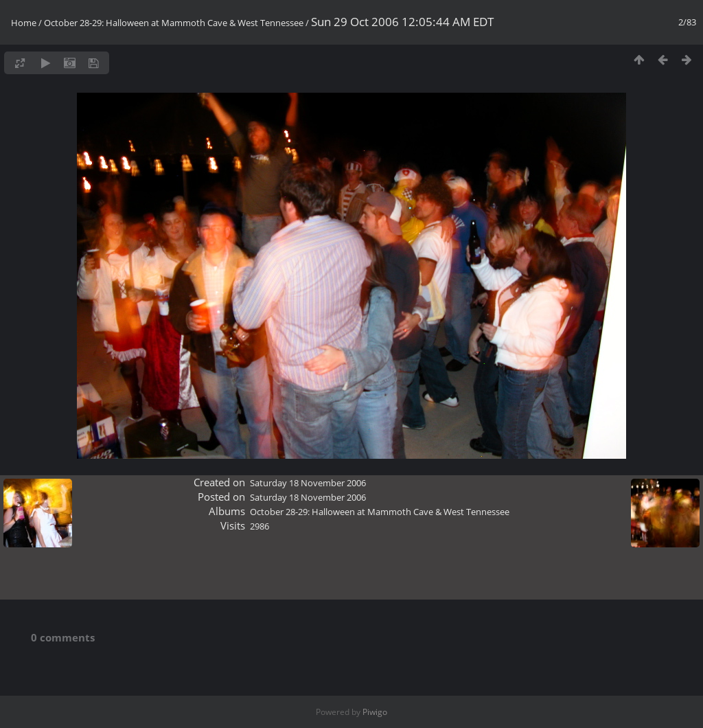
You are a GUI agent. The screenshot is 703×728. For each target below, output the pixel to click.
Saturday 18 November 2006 (308, 483)
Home (24, 23)
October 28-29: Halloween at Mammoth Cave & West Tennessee (174, 23)
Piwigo (375, 712)
